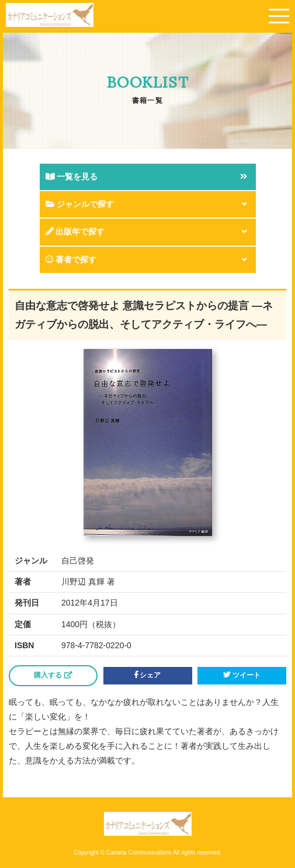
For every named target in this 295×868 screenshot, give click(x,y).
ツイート (242, 675)
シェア (147, 675)
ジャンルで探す (80, 204)
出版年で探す (75, 231)
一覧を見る (72, 177)
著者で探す (71, 260)
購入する (53, 675)
